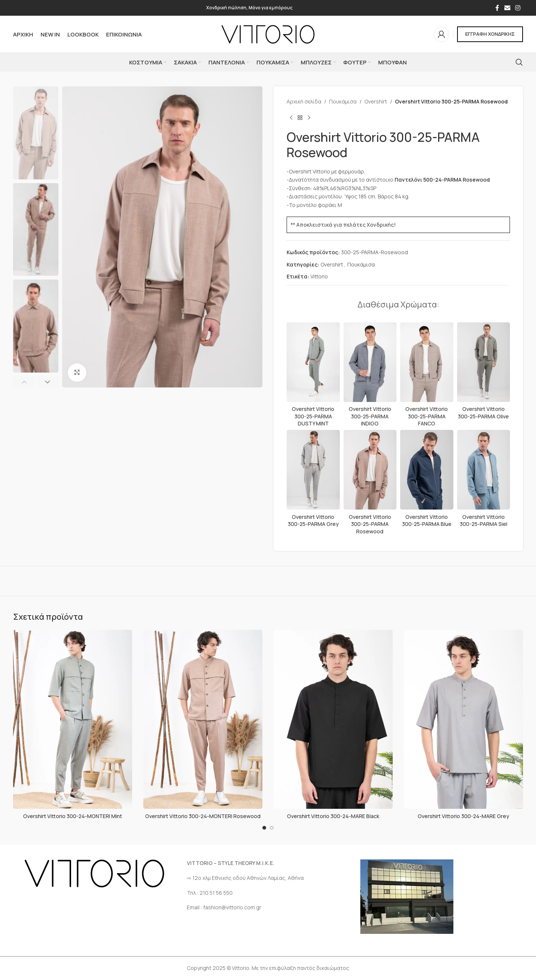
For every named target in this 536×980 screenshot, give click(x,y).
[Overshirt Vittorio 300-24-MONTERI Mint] (73, 719)
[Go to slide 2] (272, 828)
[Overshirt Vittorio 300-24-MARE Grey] (463, 719)
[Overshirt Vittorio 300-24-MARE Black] (333, 719)
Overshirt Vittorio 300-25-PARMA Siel (484, 521)
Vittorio (319, 276)
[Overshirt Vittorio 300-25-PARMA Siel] (484, 470)
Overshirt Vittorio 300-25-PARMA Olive (483, 413)
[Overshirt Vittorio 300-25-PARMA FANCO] (427, 362)
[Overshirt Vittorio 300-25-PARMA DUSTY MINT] (313, 362)
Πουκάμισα (343, 101)
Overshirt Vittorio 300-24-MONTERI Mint (73, 816)
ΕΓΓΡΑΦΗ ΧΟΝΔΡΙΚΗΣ (490, 34)
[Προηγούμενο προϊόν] (291, 118)
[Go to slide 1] (264, 828)
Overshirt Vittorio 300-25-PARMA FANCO (427, 416)
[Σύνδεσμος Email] (507, 8)
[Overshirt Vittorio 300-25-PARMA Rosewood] (370, 470)
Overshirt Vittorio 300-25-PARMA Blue (427, 521)
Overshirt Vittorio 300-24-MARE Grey (463, 816)
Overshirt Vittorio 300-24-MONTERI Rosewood (203, 816)
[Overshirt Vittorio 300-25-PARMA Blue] (427, 470)
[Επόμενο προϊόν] (309, 118)
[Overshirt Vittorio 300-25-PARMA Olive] (484, 362)
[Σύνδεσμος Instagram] (518, 8)
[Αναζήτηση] (519, 62)
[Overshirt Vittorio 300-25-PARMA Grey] (313, 470)
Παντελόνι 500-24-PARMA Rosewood (442, 180)
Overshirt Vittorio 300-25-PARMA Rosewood (370, 524)
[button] (24, 382)
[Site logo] (268, 34)
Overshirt (376, 101)
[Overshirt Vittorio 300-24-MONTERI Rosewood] (203, 719)
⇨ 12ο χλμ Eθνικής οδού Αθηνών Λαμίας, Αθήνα (245, 878)
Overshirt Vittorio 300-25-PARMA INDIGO (370, 416)
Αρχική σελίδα (304, 101)
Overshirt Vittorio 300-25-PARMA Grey (313, 521)
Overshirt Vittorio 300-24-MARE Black (333, 816)
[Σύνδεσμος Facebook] (497, 8)
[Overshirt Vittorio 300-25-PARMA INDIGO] (370, 362)
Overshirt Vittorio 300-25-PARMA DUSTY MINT (313, 416)
